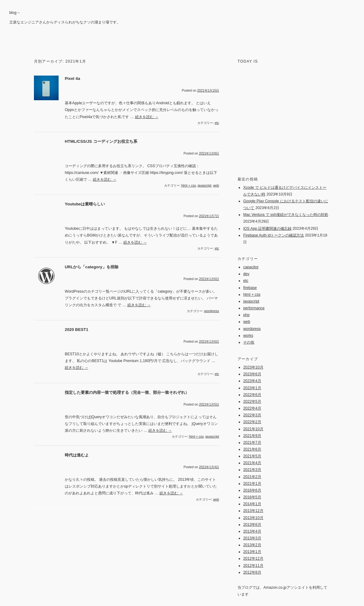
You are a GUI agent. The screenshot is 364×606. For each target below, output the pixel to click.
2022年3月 (252, 415)
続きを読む (147, 117)
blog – (14, 13)
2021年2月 (252, 477)
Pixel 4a (72, 78)
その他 (249, 342)
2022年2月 (252, 422)
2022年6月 (252, 395)
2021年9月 (252, 436)
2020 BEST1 (77, 330)
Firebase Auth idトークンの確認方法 (273, 235)
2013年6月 (252, 525)
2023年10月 (253, 367)
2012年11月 (253, 566)
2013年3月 (252, 538)
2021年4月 (252, 463)
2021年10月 (253, 429)
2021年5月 (252, 456)
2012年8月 (252, 572)
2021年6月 (252, 449)
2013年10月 (253, 518)
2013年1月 (252, 552)
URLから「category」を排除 (92, 267)
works (248, 336)
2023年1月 (252, 388)
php (246, 315)
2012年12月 (253, 559)
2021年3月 (252, 470)
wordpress (212, 311)
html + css (188, 186)
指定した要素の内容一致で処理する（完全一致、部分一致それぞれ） (127, 392)
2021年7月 (252, 443)
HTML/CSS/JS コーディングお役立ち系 (101, 141)
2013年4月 (252, 531)
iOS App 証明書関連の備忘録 (267, 229)
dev (246, 274)
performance (254, 308)
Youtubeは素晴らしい (85, 204)
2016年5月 (252, 497)
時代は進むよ (77, 455)
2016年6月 (252, 490)
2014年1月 (252, 504)
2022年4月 (252, 408)
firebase (250, 288)
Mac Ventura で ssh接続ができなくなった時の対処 (285, 215)
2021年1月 (252, 484)
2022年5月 (252, 402)
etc (217, 123)
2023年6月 (252, 374)
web (216, 186)
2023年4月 (252, 381)
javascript (205, 186)
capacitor (251, 267)
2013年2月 (252, 545)
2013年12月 (253, 511)
